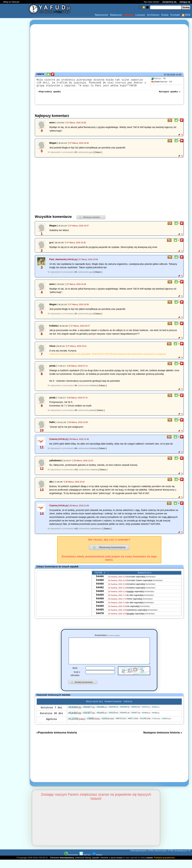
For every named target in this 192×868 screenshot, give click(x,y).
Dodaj (165, 15)
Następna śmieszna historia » (163, 741)
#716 (156, 727)
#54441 (125, 721)
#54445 (113, 715)
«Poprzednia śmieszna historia (57, 741)
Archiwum (153, 15)
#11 (76, 472)
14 (161, 82)
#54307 (89, 721)
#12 (76, 531)
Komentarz (107, 638)
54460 (100, 584)
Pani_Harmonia (58, 262)
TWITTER (85, 863)
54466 (100, 580)
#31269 (145, 727)
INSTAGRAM (71, 863)
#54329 (113, 721)
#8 (76, 413)
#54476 (146, 715)
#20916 (108, 727)
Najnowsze (102, 15)
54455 (100, 602)
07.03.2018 (170, 75)
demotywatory (67, 866)
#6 (76, 388)
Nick (75, 675)
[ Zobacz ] (98, 155)
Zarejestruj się (169, 2)
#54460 (75, 715)
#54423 (136, 715)
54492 (100, 593)
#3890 (93, 727)
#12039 (77, 727)
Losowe (140, 15)
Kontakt (175, 15)
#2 (76, 155)
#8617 (133, 726)
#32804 (166, 727)
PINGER (97, 863)
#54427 (89, 715)
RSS (186, 15)
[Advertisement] (14, 434)
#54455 (125, 715)
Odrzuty (129, 15)
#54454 (156, 715)
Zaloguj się (185, 2)
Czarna (53, 442)
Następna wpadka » (170, 94)
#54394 (156, 721)
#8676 (121, 726)
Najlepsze (116, 15)
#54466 (102, 715)
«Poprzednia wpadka (49, 94)
